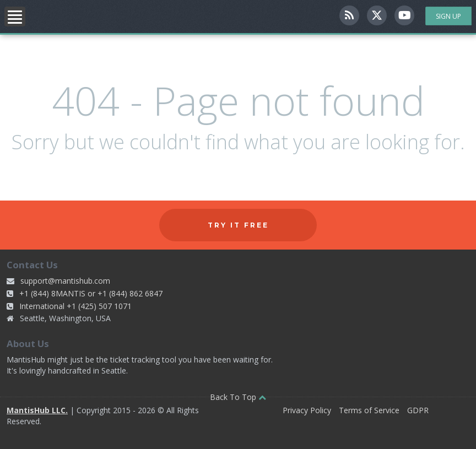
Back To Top (238, 397)
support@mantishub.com (65, 281)
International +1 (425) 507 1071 (75, 306)
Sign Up (448, 16)
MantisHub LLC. (37, 410)
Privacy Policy (307, 410)
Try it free (238, 225)
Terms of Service (369, 410)
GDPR (418, 410)
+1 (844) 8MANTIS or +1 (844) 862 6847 (91, 293)
